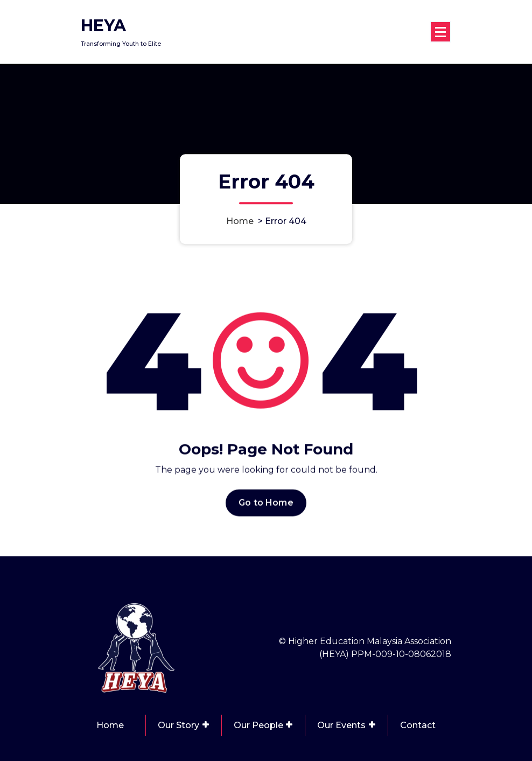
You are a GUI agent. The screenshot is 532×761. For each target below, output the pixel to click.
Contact (418, 725)
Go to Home (266, 509)
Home (240, 221)
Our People (258, 725)
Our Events (341, 725)
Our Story (178, 725)
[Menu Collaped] (440, 32)
